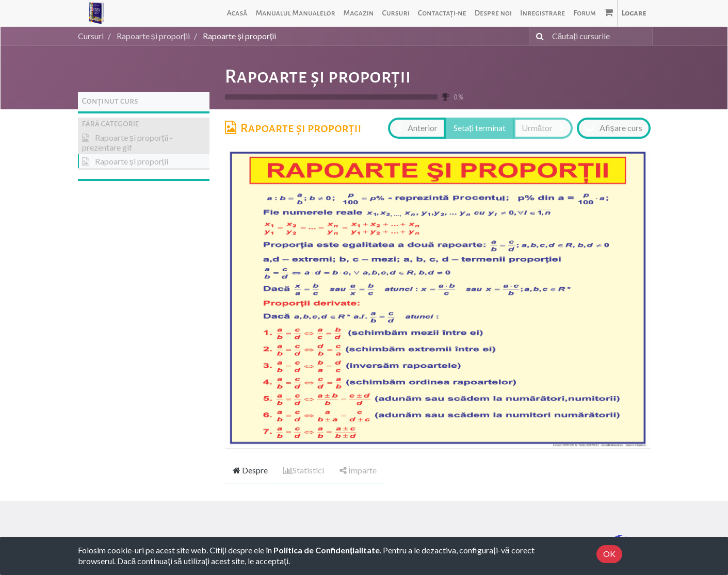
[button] (144, 124)
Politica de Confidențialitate (327, 550)
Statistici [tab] (304, 470)
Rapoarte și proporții (318, 76)
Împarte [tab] (358, 470)
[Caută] (538, 36)
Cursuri (91, 36)
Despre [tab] (250, 470)
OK (609, 554)
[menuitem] (237, 13)
